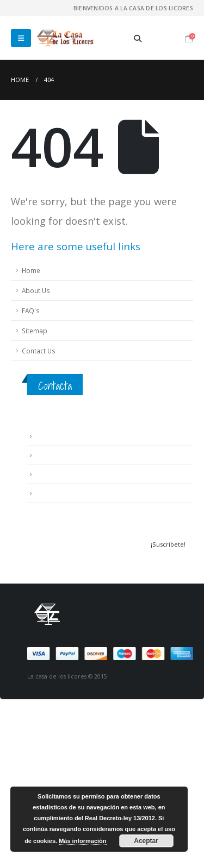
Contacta (55, 386)
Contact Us (39, 351)
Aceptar (146, 841)
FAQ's (31, 311)
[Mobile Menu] (21, 38)
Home (31, 270)
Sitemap (35, 331)
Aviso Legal (52, 436)
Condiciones (54, 455)
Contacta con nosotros (71, 474)
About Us (36, 290)
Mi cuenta (50, 493)
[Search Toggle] (137, 39)
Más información (82, 841)
